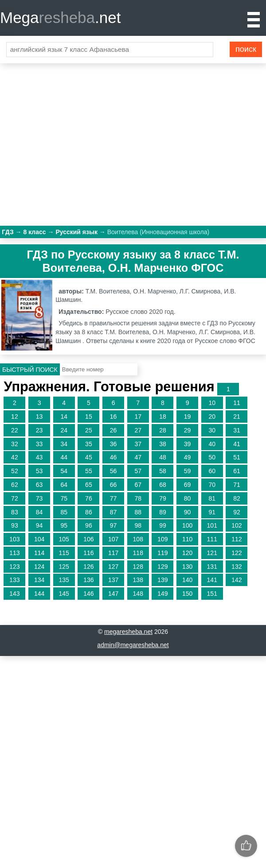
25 (89, 430)
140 (187, 580)
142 (237, 580)
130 (187, 567)
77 (113, 498)
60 (212, 471)
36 (113, 444)
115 (64, 553)
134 (39, 580)
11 (237, 403)
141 (212, 580)
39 (188, 444)
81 (212, 498)
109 (162, 539)
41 (237, 444)
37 (138, 444)
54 (64, 471)
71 (237, 485)
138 (138, 580)
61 (237, 471)
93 (15, 525)
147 (113, 594)
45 (89, 457)
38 (163, 444)
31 (237, 430)
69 (188, 485)
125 (64, 567)
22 (15, 430)
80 (188, 498)
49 (188, 457)
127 (113, 567)
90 (188, 512)
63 (39, 485)
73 (39, 498)
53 (39, 471)
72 (15, 498)
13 (39, 417)
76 (89, 498)
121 (212, 553)
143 (14, 594)
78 (138, 498)
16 (113, 417)
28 (163, 430)
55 (89, 471)
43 (39, 457)
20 (212, 417)
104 (39, 539)
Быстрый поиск (30, 370)
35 (89, 444)
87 (113, 512)
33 (39, 444)
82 (237, 498)
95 (64, 525)
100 (187, 525)
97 (113, 525)
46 (113, 457)
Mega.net (60, 17)
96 (89, 525)
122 (237, 553)
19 (188, 417)
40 (212, 444)
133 (14, 580)
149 (162, 594)
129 (162, 567)
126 (88, 567)
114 (39, 553)
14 (64, 417)
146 (88, 594)
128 (138, 567)
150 (187, 594)
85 (64, 512)
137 (113, 580)
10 (212, 403)
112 (237, 539)
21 (237, 417)
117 (113, 553)
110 (187, 539)
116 (88, 553)
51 (237, 457)
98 (138, 525)
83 (15, 512)
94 (39, 525)
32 (15, 444)
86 (89, 512)
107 (113, 539)
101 (212, 525)
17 (138, 417)
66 (113, 485)
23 (39, 430)
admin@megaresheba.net (133, 645)
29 (188, 430)
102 (237, 525)
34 (64, 444)
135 (64, 580)
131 (212, 567)
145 (64, 594)
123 (14, 567)
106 (88, 539)
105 (64, 539)
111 (212, 539)
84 (39, 512)
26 (113, 430)
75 (64, 498)
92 (237, 512)
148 (138, 594)
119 (162, 553)
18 (163, 417)
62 (15, 485)
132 (237, 567)
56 (113, 471)
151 (212, 594)
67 (138, 485)
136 (88, 580)
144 (39, 594)
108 (138, 539)
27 (138, 430)
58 (163, 471)
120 (187, 553)
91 (212, 512)
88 (138, 512)
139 (162, 580)
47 (138, 457)
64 (64, 485)
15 (89, 417)
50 (212, 457)
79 (163, 498)
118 (138, 553)
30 (212, 430)
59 (188, 471)
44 (64, 457)
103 (14, 539)
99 (163, 525)
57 (138, 471)
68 (163, 485)
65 (89, 485)
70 (212, 485)
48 (163, 457)
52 (15, 471)
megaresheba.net (128, 632)
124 (39, 567)
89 (163, 512)
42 (15, 457)
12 (15, 417)
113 (14, 553)
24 (64, 430)
